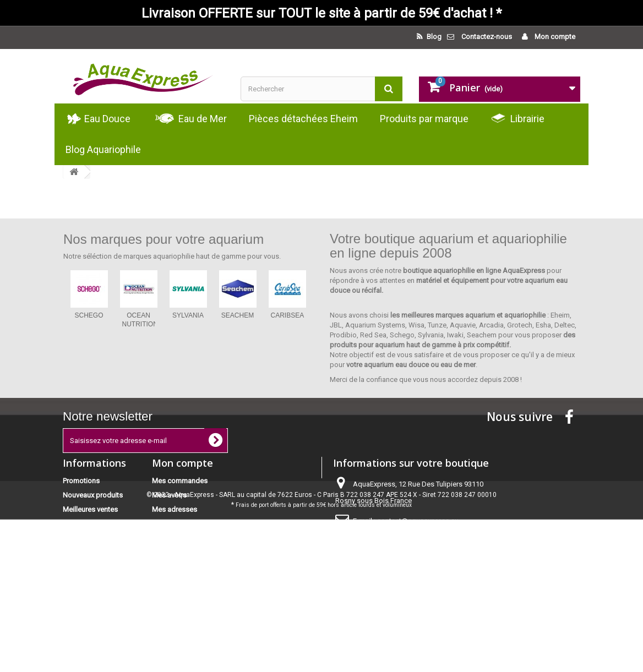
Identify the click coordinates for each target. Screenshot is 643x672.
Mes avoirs (169, 495)
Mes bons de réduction (189, 538)
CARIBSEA (288, 315)
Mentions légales (90, 567)
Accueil (75, 538)
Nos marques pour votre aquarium (164, 239)
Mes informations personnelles (201, 524)
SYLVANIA (188, 315)
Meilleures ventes (90, 509)
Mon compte (554, 37)
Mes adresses (175, 509)
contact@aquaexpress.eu (418, 521)
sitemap (76, 619)
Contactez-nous (487, 37)
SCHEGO (89, 315)
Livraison (77, 552)
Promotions (81, 481)
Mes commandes (180, 481)
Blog (433, 37)
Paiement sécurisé (92, 581)
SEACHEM (238, 315)
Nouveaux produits (93, 495)
